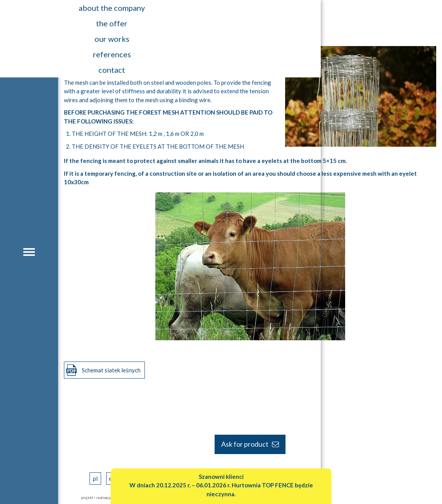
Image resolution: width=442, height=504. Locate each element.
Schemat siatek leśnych (111, 370)
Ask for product (250, 444)
